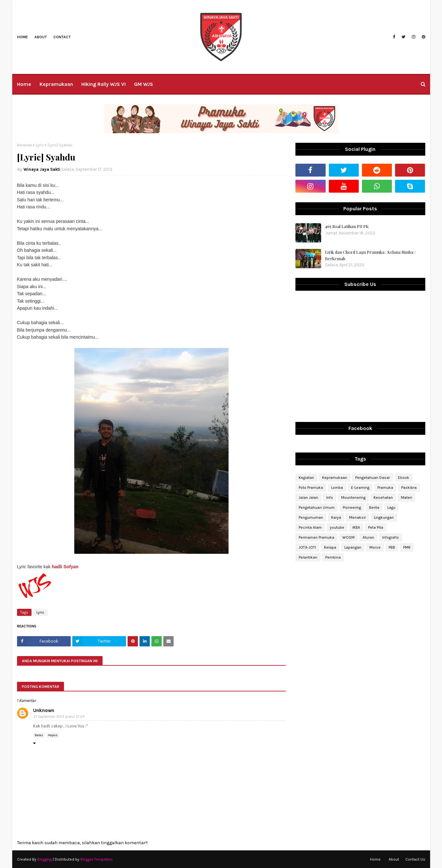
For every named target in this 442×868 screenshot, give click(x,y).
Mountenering (353, 498)
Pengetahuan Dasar (373, 478)
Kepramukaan (335, 478)
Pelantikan (308, 557)
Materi (406, 498)
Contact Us (415, 859)
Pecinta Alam (310, 527)
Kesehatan (383, 498)
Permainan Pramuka (316, 537)
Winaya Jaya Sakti (42, 169)
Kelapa (330, 547)
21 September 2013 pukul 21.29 (59, 717)
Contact (62, 37)
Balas (39, 735)
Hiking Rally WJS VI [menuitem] (104, 84)
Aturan (368, 537)
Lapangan (353, 547)
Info (330, 498)
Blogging (45, 859)
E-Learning (360, 488)
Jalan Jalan (308, 498)
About (41, 37)
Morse (375, 547)
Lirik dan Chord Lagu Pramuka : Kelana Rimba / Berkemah (370, 255)
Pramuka (385, 488)
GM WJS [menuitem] (144, 84)
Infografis (391, 537)
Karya (336, 517)
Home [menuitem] (24, 84)
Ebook (404, 478)
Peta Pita (376, 527)
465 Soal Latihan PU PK (347, 226)
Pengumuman (311, 517)
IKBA (356, 527)
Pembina (333, 557)
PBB (392, 547)
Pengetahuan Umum (317, 507)
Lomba (337, 488)
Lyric (40, 145)
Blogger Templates (97, 859)
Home (23, 37)
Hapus (53, 735)
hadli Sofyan (65, 567)
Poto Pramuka (311, 488)
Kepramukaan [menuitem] (56, 84)
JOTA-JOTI (307, 547)
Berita (374, 507)
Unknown (44, 710)
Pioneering (352, 507)
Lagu (391, 507)
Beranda (24, 145)
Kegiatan (306, 478)
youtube (337, 527)
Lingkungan (384, 517)
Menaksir (357, 517)
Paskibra (409, 488)
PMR (407, 547)
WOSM (348, 537)
